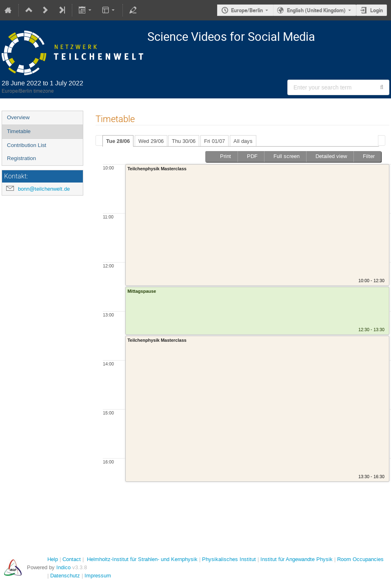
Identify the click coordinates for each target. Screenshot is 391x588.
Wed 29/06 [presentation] (151, 141)
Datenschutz (65, 576)
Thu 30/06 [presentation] (184, 141)
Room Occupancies (360, 559)
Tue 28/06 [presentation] (118, 141)
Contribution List (27, 145)
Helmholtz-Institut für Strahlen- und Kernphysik (142, 559)
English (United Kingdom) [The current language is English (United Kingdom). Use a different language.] (316, 10)
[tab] (118, 141)
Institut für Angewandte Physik (297, 559)
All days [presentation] (243, 141)
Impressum (98, 576)
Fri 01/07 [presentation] (214, 141)
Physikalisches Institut (229, 559)
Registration (21, 158)
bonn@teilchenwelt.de (44, 189)
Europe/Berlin (247, 10)
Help (53, 559)
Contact (72, 559)
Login (377, 10)
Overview (18, 117)
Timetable (19, 131)
